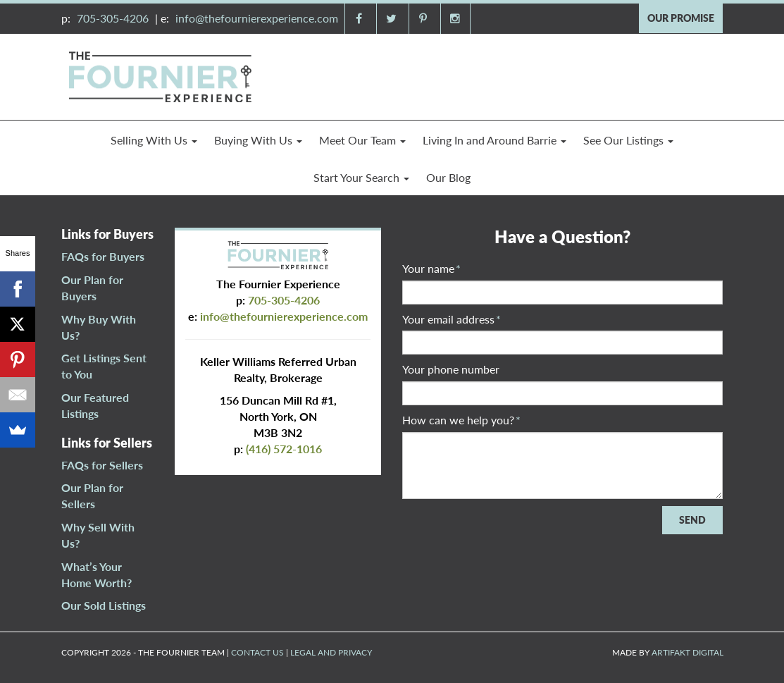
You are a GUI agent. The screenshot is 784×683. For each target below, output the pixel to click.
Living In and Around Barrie (494, 140)
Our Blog (448, 177)
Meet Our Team (362, 140)
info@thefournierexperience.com (257, 18)
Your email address (452, 319)
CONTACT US (257, 652)
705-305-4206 (113, 18)
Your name (431, 268)
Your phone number (451, 369)
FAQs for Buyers (103, 256)
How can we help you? (461, 420)
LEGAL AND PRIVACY (331, 652)
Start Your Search (361, 177)
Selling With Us (154, 140)
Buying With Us (258, 140)
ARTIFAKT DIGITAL (687, 652)
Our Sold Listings (104, 605)
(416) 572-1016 (284, 449)
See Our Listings (628, 140)
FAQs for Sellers (102, 465)
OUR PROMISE (681, 18)
